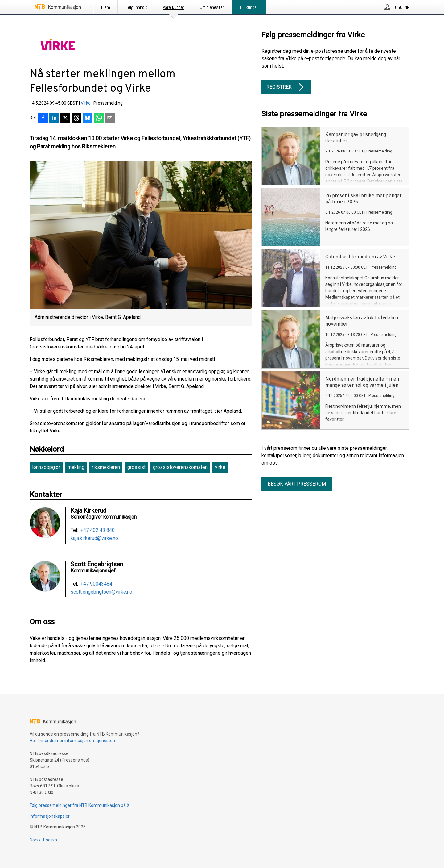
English (50, 840)
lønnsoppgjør (46, 467)
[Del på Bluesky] (88, 119)
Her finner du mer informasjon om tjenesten (72, 741)
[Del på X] (65, 119)
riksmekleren (106, 467)
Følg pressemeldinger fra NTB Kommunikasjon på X (80, 805)
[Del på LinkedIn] (54, 119)
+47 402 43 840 (98, 530)
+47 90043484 (96, 584)
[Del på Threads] (76, 119)
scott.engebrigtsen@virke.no (101, 592)
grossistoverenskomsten (180, 467)
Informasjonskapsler (50, 816)
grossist (136, 467)
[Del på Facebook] (43, 119)
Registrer (286, 87)
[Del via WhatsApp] (99, 119)
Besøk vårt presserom (297, 484)
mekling (76, 467)
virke (220, 467)
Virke (86, 103)
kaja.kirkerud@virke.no (94, 538)
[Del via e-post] (110, 119)
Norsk (35, 840)
